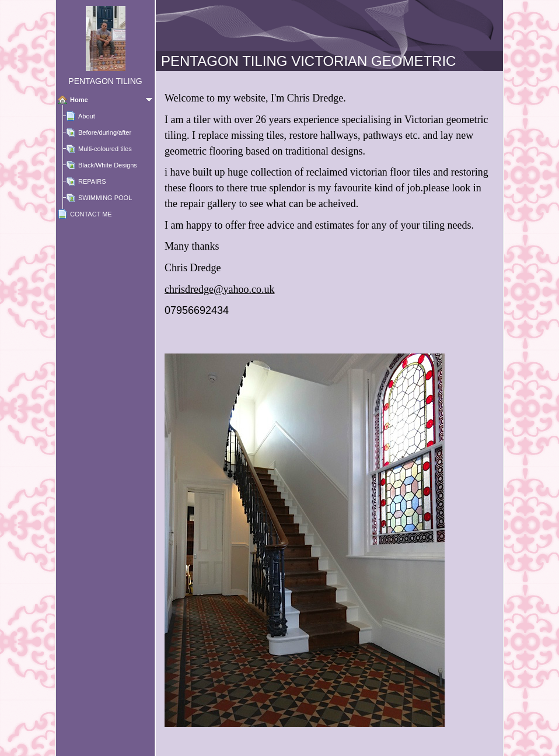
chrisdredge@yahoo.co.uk (220, 289)
